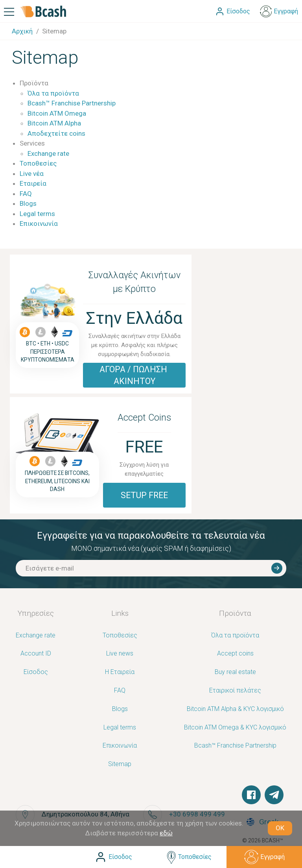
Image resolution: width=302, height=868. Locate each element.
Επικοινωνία (39, 223)
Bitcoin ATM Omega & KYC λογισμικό (235, 728)
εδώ (166, 833)
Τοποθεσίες (38, 163)
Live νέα (32, 174)
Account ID (36, 654)
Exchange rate (48, 153)
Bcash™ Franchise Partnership (72, 103)
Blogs (28, 203)
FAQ (26, 194)
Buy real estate (235, 672)
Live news (120, 654)
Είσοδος (36, 672)
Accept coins (235, 654)
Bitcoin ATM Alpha (54, 123)
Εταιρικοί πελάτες (235, 691)
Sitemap (120, 764)
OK (280, 828)
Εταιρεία (33, 183)
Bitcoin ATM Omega (57, 113)
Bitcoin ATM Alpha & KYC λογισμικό (235, 709)
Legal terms (37, 214)
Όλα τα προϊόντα (53, 93)
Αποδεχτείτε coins (56, 133)
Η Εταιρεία (120, 672)
